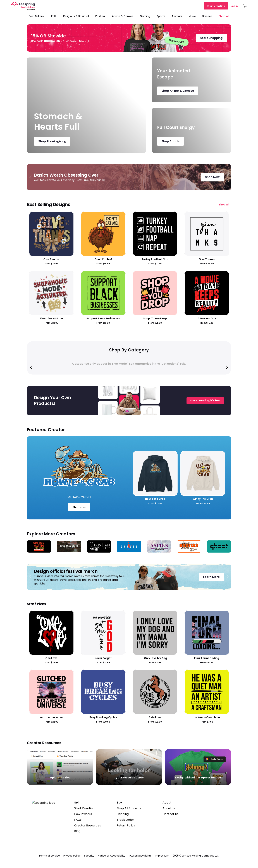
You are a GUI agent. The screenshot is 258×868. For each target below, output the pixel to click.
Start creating (216, 6)
